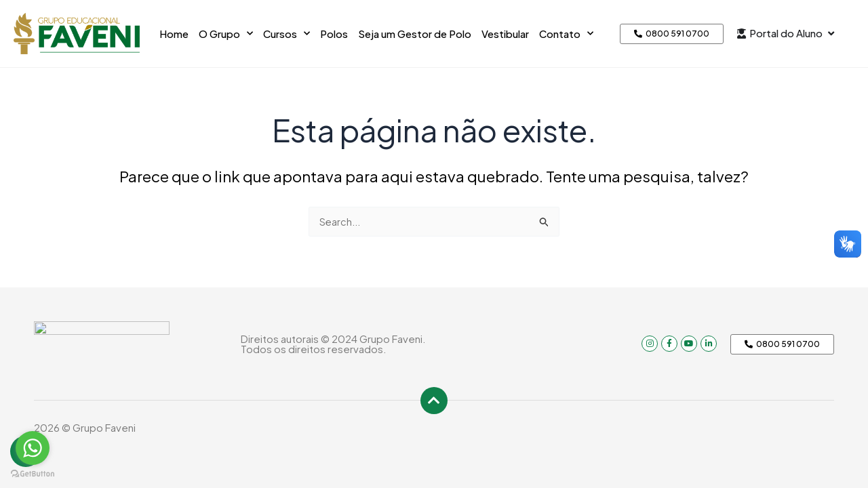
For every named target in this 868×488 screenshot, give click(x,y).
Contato (566, 34)
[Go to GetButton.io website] (33, 474)
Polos (334, 34)
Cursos (287, 34)
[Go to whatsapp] (33, 448)
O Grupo (226, 34)
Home (174, 34)
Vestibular (505, 34)
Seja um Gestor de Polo (415, 34)
